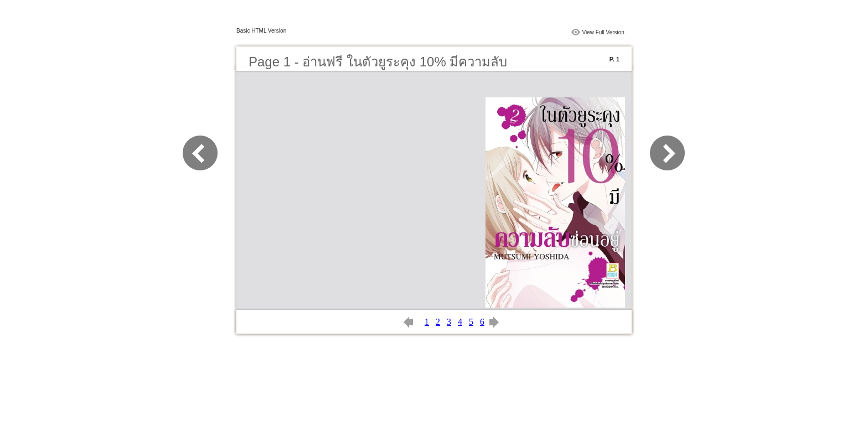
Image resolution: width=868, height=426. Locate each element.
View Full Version (603, 32)
